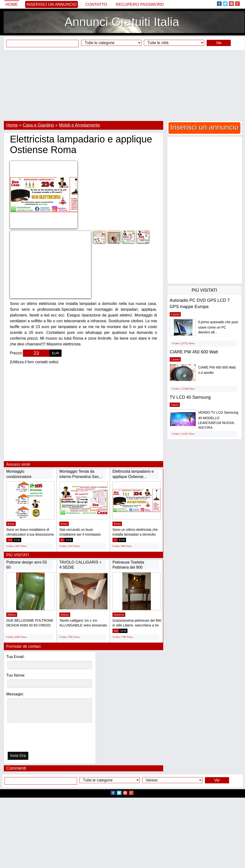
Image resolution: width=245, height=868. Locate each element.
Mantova (119, 615)
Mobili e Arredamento (79, 125)
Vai (219, 43)
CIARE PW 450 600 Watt (194, 352)
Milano (12, 615)
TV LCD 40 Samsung (190, 397)
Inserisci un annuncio (52, 4)
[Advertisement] (122, 86)
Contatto (96, 4)
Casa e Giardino (38, 125)
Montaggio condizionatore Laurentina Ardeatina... (26, 477)
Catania (175, 314)
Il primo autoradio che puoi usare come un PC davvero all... (218, 327)
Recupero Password (140, 4)
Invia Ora (18, 756)
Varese (175, 405)
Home (12, 4)
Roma (11, 524)
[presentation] (32, 738)
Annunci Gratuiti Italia (122, 22)
